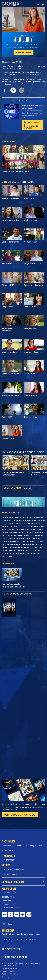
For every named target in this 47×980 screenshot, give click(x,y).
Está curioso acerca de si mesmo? (32, 107)
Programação (9, 860)
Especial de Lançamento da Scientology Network (22, 846)
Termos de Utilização (9, 968)
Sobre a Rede (8, 850)
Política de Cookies (9, 971)
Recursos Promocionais (11, 874)
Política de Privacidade (10, 974)
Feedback (9, 924)
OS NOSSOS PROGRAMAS (13, 882)
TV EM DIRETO (9, 856)
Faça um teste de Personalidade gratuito (31, 125)
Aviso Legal (6, 977)
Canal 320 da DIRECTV (11, 893)
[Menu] (43, 4)
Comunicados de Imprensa (13, 869)
